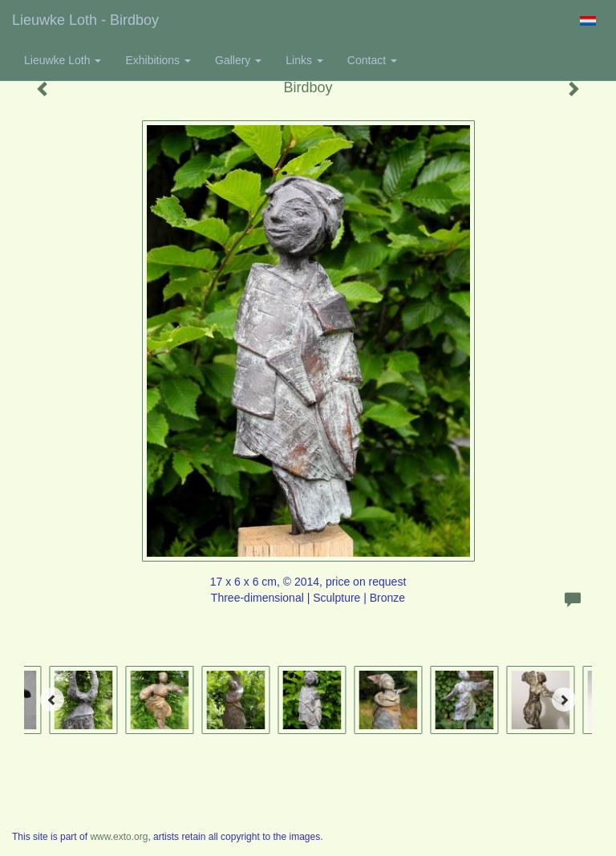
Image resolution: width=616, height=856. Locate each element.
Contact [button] (372, 60)
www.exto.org (119, 837)
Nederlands (588, 21)
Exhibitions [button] (158, 60)
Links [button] (304, 60)
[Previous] (52, 700)
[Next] (564, 700)
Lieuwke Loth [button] (63, 60)
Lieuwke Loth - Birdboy (85, 20)
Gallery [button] (238, 60)
